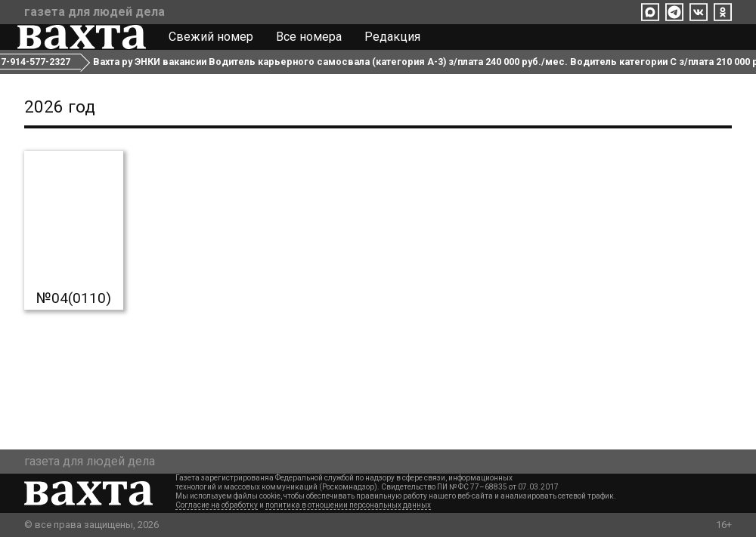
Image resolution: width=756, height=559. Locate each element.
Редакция (399, 44)
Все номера (316, 44)
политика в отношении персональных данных (348, 527)
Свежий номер (218, 44)
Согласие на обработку (217, 527)
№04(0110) (74, 320)
